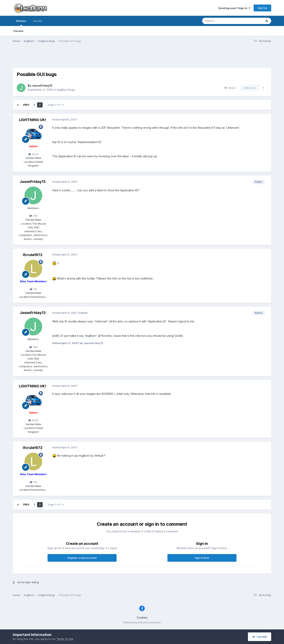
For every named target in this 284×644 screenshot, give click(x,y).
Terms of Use (65, 639)
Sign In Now (202, 558)
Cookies (142, 618)
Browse (21, 23)
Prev (26, 105)
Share (230, 88)
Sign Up (262, 8)
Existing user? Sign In (234, 8)
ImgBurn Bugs (66, 90)
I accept (260, 637)
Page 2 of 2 (56, 105)
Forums (18, 31)
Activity (38, 21)
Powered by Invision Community (142, 622)
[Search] (222, 21)
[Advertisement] (142, 58)
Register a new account (82, 558)
